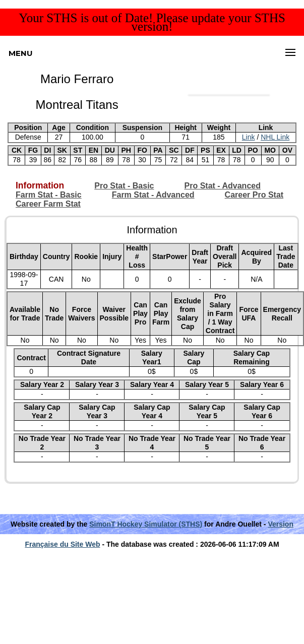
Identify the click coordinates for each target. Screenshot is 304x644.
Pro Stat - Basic (124, 186)
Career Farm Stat (48, 204)
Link (249, 137)
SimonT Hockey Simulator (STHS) (146, 524)
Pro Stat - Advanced (223, 186)
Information (40, 186)
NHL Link (275, 137)
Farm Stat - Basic (49, 195)
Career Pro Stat (254, 195)
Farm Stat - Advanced (153, 195)
